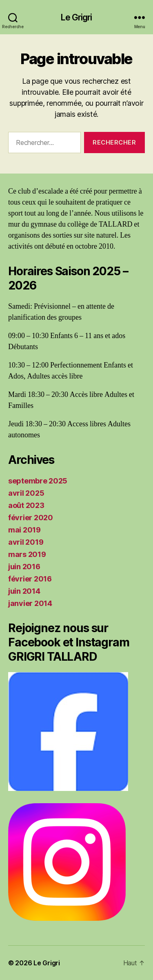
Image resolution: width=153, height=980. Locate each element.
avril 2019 (26, 542)
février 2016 (30, 579)
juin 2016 (24, 567)
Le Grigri (76, 17)
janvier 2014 (30, 603)
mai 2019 (24, 530)
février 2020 (31, 518)
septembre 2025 (38, 481)
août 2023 (26, 505)
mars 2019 (27, 554)
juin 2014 (24, 591)
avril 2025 (26, 493)
